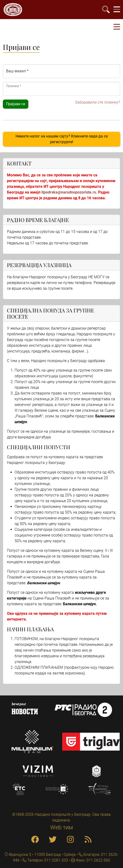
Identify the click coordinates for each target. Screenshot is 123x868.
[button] (117, 27)
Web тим (62, 827)
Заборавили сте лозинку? (98, 102)
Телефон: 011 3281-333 (47, 860)
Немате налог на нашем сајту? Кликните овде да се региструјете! (62, 139)
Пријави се (16, 104)
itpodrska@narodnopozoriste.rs (69, 192)
